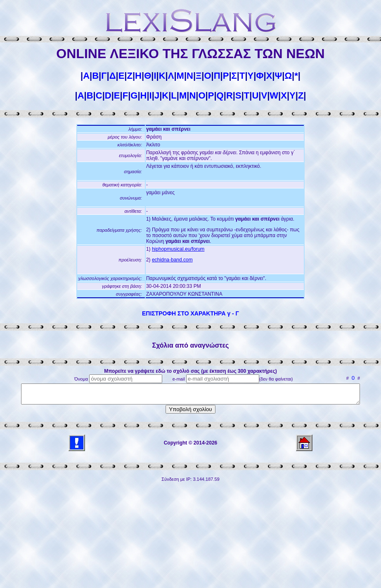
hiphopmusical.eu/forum (178, 249)
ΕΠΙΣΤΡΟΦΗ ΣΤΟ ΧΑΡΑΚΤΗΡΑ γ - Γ (190, 313)
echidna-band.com (172, 260)
